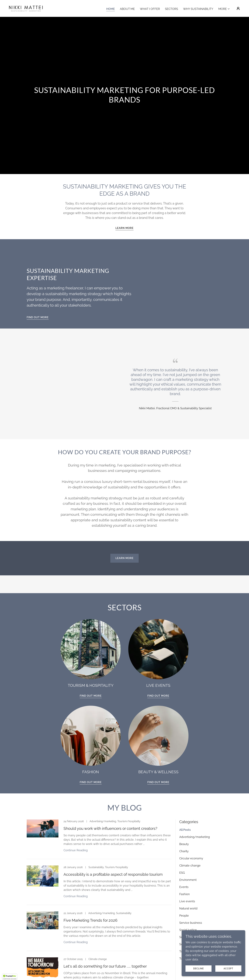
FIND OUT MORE (38, 317)
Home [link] (111, 9)
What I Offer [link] (150, 9)
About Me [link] (127, 9)
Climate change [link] (190, 865)
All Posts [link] (185, 830)
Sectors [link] (172, 9)
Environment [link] (188, 880)
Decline (199, 969)
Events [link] (184, 887)
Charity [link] (184, 851)
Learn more (124, 228)
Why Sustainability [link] (198, 9)
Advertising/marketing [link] (195, 837)
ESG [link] (182, 873)
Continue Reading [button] (76, 850)
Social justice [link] (188, 930)
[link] (26, 8)
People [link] (184, 916)
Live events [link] (187, 901)
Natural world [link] (188, 908)
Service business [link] (191, 923)
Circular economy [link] (191, 858)
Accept (228, 969)
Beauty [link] (184, 844)
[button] (224, 9)
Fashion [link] (185, 894)
